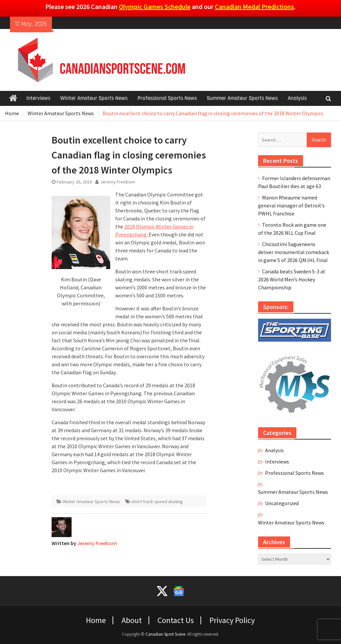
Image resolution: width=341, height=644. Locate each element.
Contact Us (176, 620)
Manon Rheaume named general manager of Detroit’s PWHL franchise (291, 205)
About (132, 620)
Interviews (38, 98)
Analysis (297, 98)
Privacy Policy (232, 620)
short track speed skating (157, 501)
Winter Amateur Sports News (94, 98)
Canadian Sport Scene (165, 634)
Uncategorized (282, 503)
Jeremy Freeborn (118, 182)
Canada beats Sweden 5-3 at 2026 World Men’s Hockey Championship (292, 279)
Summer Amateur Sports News (242, 98)
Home (96, 620)
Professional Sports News (167, 98)
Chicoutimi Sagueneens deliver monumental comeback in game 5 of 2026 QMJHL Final (294, 252)
